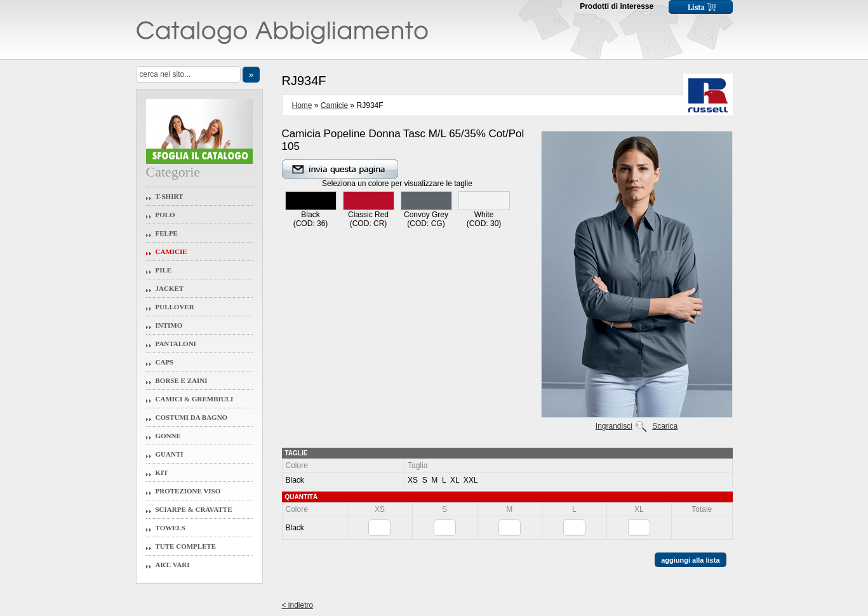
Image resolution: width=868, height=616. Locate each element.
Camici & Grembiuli (195, 399)
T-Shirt (170, 196)
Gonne (168, 436)
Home (302, 105)
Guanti (170, 454)
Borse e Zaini (182, 380)
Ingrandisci (614, 426)
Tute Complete (186, 546)
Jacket (170, 288)
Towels (171, 528)
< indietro (298, 605)
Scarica (665, 426)
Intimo (169, 325)
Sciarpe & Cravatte (194, 509)
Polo (165, 215)
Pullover (175, 307)
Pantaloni (176, 344)
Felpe (167, 233)
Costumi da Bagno (192, 417)
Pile (164, 270)
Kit (162, 472)
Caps (165, 362)
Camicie (171, 251)
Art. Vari (173, 565)
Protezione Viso (188, 491)
